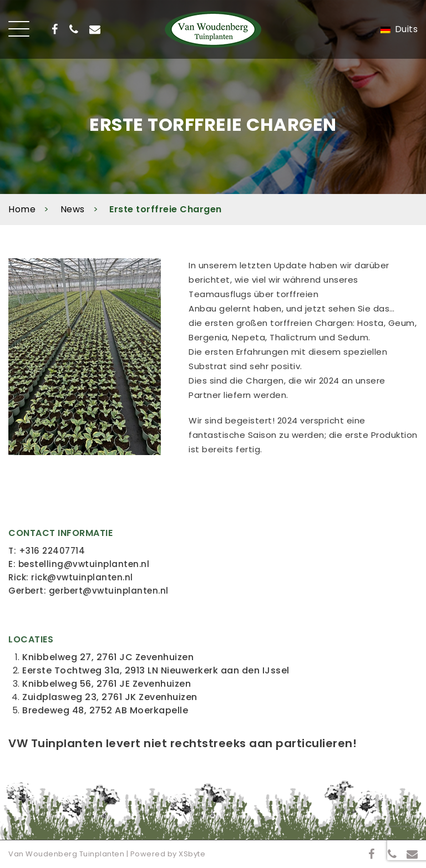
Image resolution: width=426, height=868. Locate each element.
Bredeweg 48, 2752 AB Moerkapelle (105, 710)
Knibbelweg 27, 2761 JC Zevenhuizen (108, 657)
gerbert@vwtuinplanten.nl (109, 591)
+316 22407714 (52, 551)
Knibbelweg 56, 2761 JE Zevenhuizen (106, 684)
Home (22, 209)
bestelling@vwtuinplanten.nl (84, 564)
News (73, 209)
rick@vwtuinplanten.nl (82, 577)
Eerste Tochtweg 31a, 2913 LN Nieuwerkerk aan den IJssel (156, 670)
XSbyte (192, 854)
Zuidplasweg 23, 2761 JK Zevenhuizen (110, 697)
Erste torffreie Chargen (166, 209)
